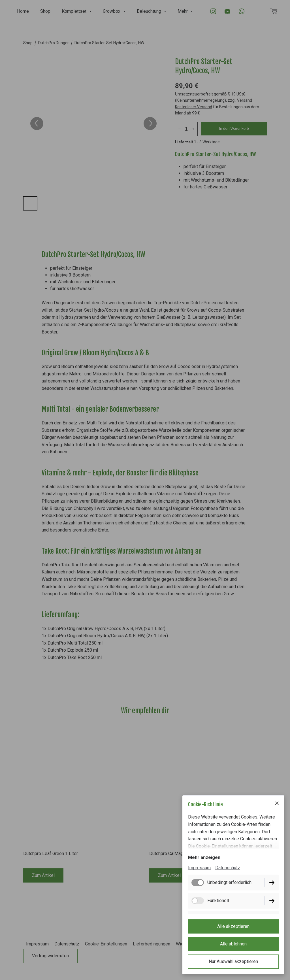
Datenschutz (228, 868)
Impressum (199, 868)
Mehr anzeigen (204, 857)
